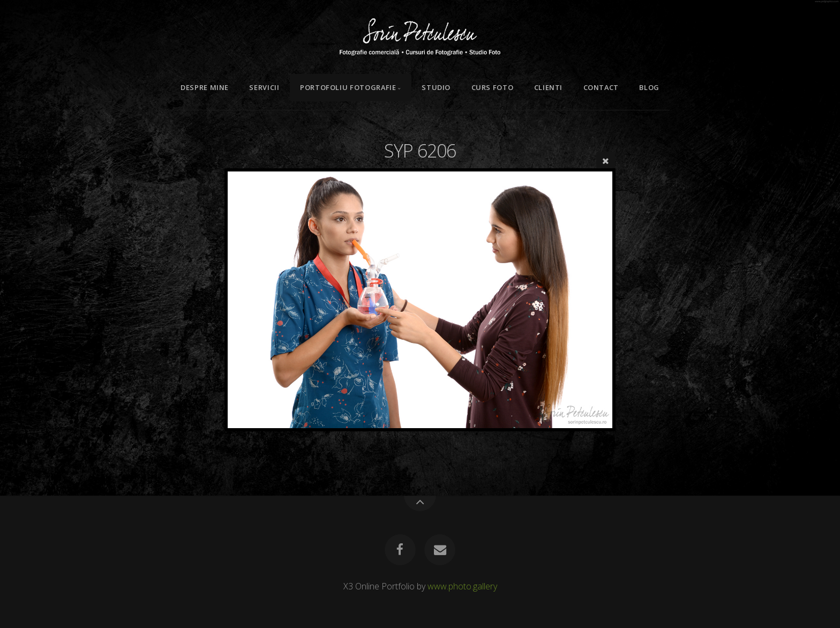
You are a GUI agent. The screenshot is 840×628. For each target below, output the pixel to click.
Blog (649, 87)
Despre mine (205, 87)
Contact (601, 87)
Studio (436, 87)
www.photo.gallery (462, 586)
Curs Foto (493, 87)
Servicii (264, 87)
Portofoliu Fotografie (348, 87)
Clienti (548, 87)
